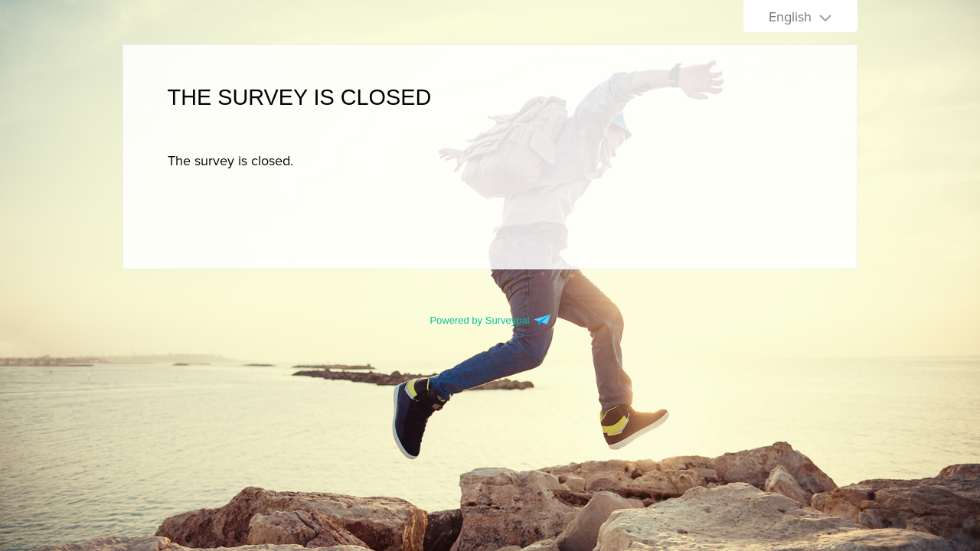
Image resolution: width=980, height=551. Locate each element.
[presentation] (230, 161)
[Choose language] (800, 16)
